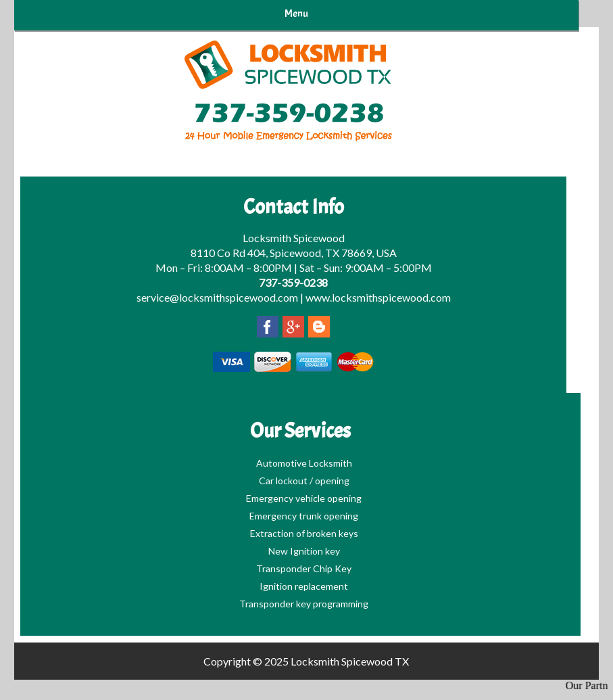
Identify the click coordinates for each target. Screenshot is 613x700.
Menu (296, 14)
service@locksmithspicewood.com (217, 297)
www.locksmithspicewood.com (378, 297)
